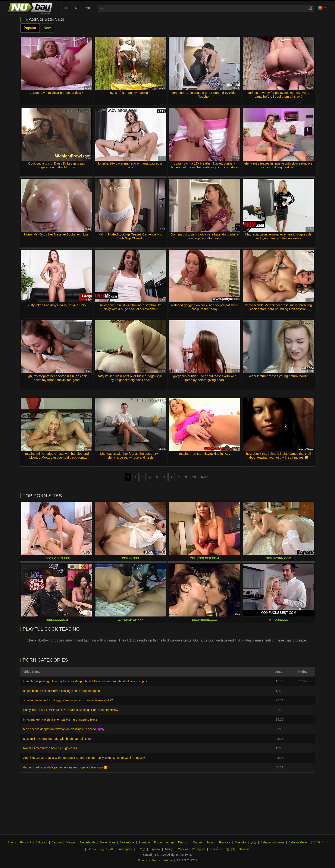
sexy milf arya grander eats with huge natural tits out (58, 739)
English (198, 842)
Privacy (143, 860)
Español (155, 849)
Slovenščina (107, 842)
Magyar (71, 842)
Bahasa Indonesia (272, 842)
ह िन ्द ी (320, 842)
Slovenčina (127, 842)
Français (225, 842)
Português (199, 849)
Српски (183, 849)
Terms (156, 860)
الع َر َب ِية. (107, 849)
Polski (158, 842)
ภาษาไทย (216, 849)
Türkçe (169, 849)
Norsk (211, 842)
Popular (30, 28)
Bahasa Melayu (299, 842)
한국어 (231, 849)
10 (194, 477)
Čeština (57, 842)
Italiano (244, 849)
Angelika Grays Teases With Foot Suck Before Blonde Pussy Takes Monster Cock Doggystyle (85, 758)
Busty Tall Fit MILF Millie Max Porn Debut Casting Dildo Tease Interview (71, 710)
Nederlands (88, 842)
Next (204, 477)
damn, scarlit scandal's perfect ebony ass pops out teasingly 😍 (65, 767)
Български (125, 849)
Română (144, 842)
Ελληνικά (41, 842)
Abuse (168, 860)
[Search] (310, 8)
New (47, 28)
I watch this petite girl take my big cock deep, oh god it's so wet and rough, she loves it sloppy (85, 681)
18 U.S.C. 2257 (187, 860)
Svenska (241, 842)
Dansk (92, 849)
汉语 (253, 842)
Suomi (12, 842)
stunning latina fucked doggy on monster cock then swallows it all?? (68, 700)
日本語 (141, 849)
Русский (26, 842)
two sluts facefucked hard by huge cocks (50, 748)
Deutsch (184, 842)
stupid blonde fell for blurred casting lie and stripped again (62, 691)
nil (67, 8)
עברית (170, 842)
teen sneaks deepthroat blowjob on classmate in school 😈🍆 (64, 729)
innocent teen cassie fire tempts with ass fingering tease (60, 719)
